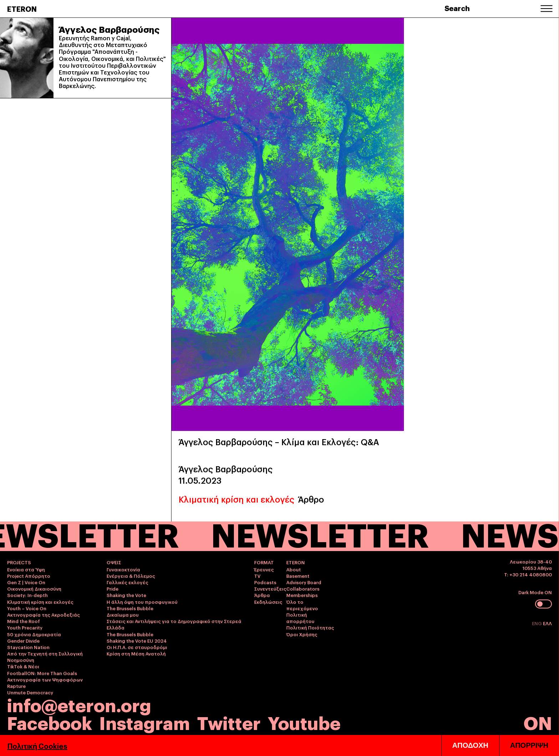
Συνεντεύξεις (270, 588)
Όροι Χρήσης (302, 634)
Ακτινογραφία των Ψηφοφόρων (45, 679)
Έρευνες (264, 569)
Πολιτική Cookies (37, 746)
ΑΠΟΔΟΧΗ (470, 745)
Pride (112, 588)
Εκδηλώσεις (268, 602)
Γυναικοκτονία (123, 569)
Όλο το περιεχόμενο (302, 605)
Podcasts (265, 582)
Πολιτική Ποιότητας (310, 627)
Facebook (50, 722)
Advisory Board (304, 582)
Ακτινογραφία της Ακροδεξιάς (43, 614)
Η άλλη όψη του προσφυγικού (142, 602)
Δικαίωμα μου (123, 614)
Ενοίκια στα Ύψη (26, 569)
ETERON (22, 9)
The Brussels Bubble (130, 608)
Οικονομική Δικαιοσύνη (34, 588)
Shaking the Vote (126, 595)
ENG (537, 623)
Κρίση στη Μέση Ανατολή (136, 653)
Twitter (229, 722)
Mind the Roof (24, 621)
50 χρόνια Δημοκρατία (34, 634)
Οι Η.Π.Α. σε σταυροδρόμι (137, 647)
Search (457, 8)
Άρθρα (262, 595)
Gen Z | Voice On (26, 582)
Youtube (304, 722)
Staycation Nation (28, 647)
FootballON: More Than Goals (42, 673)
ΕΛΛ (547, 623)
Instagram (145, 722)
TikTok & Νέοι (23, 666)
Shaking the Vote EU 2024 (137, 641)
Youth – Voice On (27, 608)
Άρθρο (311, 499)
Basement (298, 576)
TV (257, 576)
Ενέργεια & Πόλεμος (131, 576)
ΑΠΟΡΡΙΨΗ (529, 745)
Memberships (302, 595)
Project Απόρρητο (29, 576)
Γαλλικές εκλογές (127, 582)
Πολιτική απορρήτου (300, 618)
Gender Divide (23, 641)
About (294, 569)
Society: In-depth (27, 595)
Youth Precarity (25, 627)
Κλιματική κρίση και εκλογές (237, 499)
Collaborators (303, 588)
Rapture (16, 686)
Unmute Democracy (30, 692)
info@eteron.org (79, 704)
